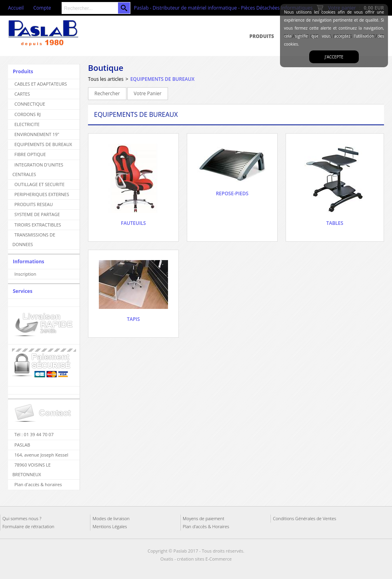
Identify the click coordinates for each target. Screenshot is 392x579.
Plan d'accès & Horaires (206, 526)
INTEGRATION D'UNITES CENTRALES (38, 169)
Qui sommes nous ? (22, 518)
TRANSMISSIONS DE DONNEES (34, 239)
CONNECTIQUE (30, 104)
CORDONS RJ (28, 114)
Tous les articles (106, 79)
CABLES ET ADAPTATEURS (41, 84)
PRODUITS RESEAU (34, 204)
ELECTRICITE (27, 124)
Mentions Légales (110, 526)
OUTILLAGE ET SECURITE (39, 184)
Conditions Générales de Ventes (304, 518)
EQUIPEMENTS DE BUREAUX (43, 144)
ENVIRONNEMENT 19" (37, 134)
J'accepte (334, 57)
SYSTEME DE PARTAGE (37, 214)
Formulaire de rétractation (28, 526)
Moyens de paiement (204, 518)
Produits (262, 36)
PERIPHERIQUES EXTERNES (42, 194)
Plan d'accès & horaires (38, 484)
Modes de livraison (111, 518)
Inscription (25, 274)
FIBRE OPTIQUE (30, 154)
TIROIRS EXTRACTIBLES (38, 225)
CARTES (22, 94)
